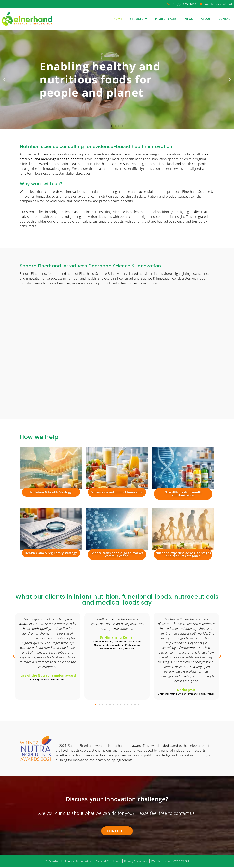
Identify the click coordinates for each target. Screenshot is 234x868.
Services (139, 19)
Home (118, 19)
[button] (4, 79)
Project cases (166, 19)
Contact (225, 19)
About (206, 19)
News (189, 19)
